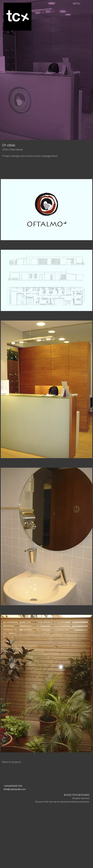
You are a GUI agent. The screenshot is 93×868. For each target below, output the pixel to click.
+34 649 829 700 (13, 786)
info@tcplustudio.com (15, 789)
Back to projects (12, 762)
